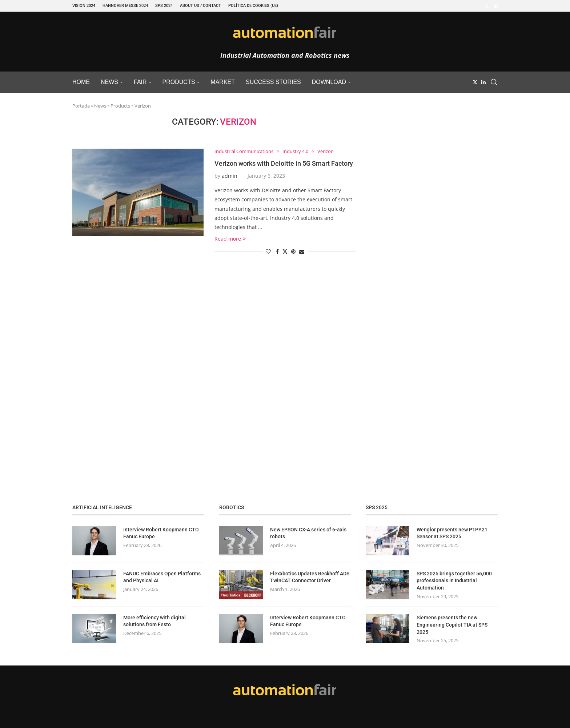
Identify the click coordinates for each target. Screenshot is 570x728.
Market (223, 82)
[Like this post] (268, 251)
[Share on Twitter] (285, 251)
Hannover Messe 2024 (125, 6)
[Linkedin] (496, 6)
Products (179, 82)
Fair (140, 82)
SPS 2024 (164, 6)
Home (81, 82)
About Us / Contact (200, 6)
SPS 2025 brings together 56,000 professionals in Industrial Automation (454, 581)
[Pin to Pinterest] (293, 251)
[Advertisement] (429, 226)
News (109, 82)
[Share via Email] (302, 251)
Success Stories (273, 82)
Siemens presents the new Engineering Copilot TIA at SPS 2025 (452, 625)
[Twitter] (487, 6)
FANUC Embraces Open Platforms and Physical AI (162, 577)
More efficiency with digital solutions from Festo (154, 621)
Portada (81, 106)
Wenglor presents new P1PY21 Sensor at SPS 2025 (452, 533)
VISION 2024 (84, 6)
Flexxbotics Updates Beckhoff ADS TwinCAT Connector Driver (310, 577)
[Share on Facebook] (277, 251)
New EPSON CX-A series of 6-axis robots (308, 533)
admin (230, 176)
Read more (230, 239)
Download (329, 82)
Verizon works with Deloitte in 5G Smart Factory (284, 163)
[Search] (494, 82)
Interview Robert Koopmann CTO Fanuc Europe (161, 533)
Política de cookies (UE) (253, 6)
